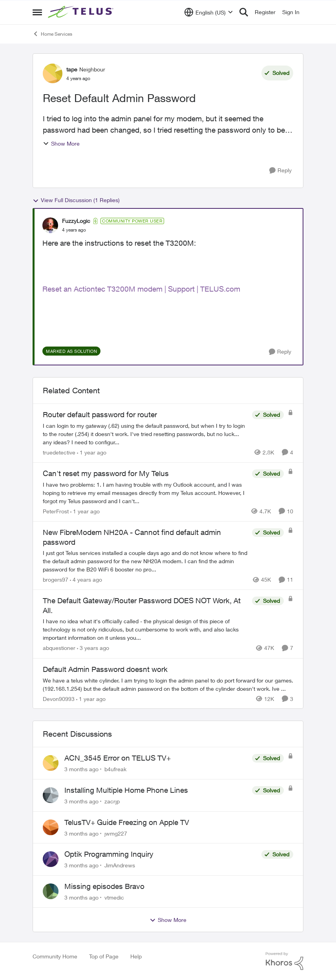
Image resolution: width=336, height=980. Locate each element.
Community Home (55, 956)
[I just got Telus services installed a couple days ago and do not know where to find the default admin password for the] (145, 561)
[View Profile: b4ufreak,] (51, 763)
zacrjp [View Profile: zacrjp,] (112, 801)
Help (136, 956)
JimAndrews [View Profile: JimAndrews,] (120, 865)
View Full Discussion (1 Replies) (76, 200)
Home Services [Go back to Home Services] (52, 34)
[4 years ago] (86, 579)
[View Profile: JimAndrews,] (51, 859)
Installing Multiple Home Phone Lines (126, 790)
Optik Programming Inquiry (109, 854)
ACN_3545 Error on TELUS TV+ (118, 758)
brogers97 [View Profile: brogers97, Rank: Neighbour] (56, 579)
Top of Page (104, 956)
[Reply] (280, 171)
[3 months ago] (81, 769)
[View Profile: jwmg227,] (51, 827)
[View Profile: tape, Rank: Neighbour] (53, 73)
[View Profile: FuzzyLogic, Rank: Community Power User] (50, 225)
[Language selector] (209, 12)
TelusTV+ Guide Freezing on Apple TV (127, 822)
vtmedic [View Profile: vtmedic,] (114, 897)
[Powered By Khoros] (285, 961)
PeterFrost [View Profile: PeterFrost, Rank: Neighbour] (56, 511)
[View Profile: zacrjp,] (51, 795)
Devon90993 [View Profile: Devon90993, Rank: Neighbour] (59, 698)
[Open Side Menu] (37, 12)
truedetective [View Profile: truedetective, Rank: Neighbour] (59, 452)
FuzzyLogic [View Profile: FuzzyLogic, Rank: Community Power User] (76, 221)
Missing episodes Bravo (104, 886)
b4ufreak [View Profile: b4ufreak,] (115, 769)
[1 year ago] (92, 452)
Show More (61, 143)
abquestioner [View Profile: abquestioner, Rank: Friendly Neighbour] (59, 648)
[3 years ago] (93, 648)
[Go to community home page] (82, 12)
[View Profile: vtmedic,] (51, 891)
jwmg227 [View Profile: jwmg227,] (116, 833)
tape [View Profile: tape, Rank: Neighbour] (72, 69)
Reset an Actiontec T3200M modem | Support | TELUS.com (141, 289)
